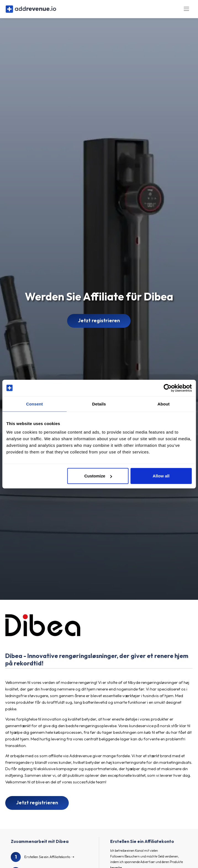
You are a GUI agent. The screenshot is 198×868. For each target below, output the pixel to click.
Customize (98, 476)
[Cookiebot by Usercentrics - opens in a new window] (167, 388)
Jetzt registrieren (99, 324)
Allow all (161, 476)
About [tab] (163, 404)
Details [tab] (99, 404)
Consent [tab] (34, 404)
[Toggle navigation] (186, 11)
